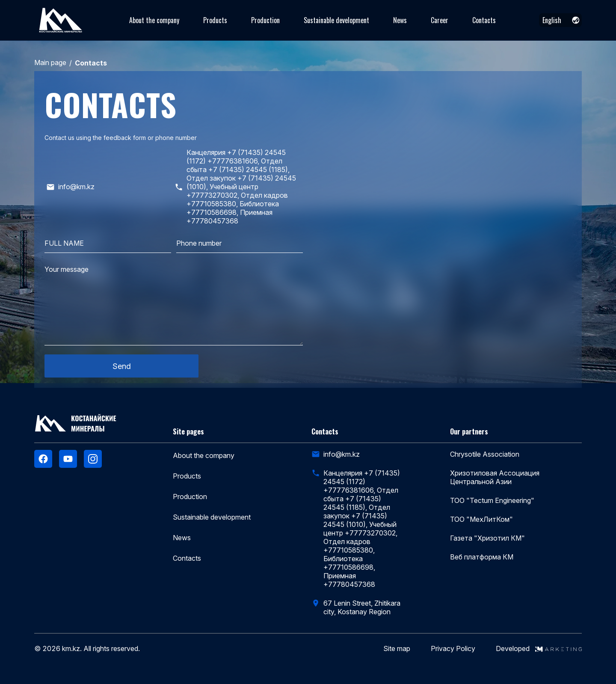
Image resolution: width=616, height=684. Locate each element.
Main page (50, 62)
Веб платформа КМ (482, 557)
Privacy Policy (453, 649)
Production (265, 20)
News (400, 20)
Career (440, 20)
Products (215, 20)
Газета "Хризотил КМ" (487, 538)
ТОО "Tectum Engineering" (492, 500)
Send (122, 366)
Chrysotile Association (485, 454)
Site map (397, 649)
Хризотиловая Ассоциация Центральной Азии (495, 477)
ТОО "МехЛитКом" (481, 519)
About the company (154, 20)
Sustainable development (336, 20)
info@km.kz (342, 454)
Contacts (484, 20)
